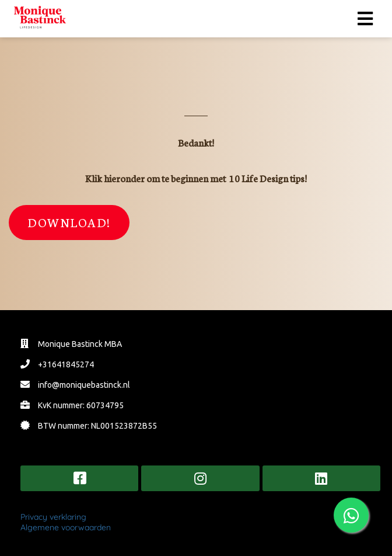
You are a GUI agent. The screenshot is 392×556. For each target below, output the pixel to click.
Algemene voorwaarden (66, 527)
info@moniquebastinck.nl (84, 385)
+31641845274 (66, 364)
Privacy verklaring (53, 517)
